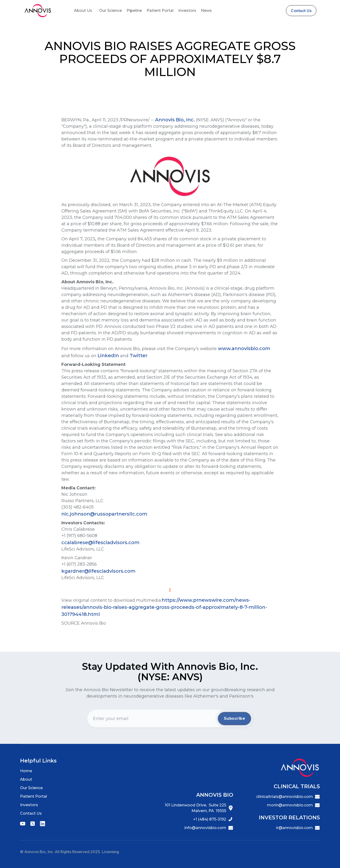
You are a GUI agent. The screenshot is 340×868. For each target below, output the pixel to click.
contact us (301, 11)
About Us (83, 11)
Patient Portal (160, 11)
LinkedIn (108, 356)
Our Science (110, 11)
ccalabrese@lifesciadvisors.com (100, 542)
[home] (38, 11)
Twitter (138, 356)
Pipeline (134, 11)
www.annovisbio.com (244, 348)
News (206, 11)
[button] (83, 11)
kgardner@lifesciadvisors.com (100, 571)
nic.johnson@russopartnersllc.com (104, 514)
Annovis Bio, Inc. (175, 120)
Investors (187, 11)
